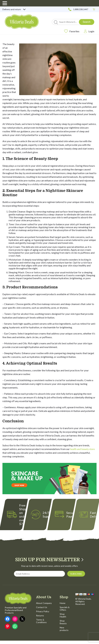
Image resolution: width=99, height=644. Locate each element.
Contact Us (42, 607)
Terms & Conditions (41, 621)
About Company (44, 603)
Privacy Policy (43, 611)
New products (64, 629)
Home (63, 603)
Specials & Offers (65, 609)
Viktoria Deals (84, 599)
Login (89, 31)
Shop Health (63, 615)
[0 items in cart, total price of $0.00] (94, 9)
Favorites (72, 31)
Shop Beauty (63, 622)
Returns (40, 616)
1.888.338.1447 (78, 9)
